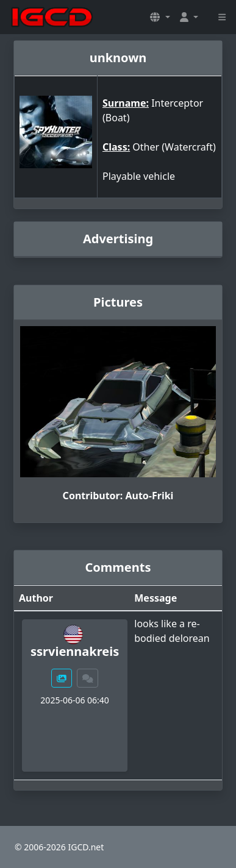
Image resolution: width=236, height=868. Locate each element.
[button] (160, 17)
